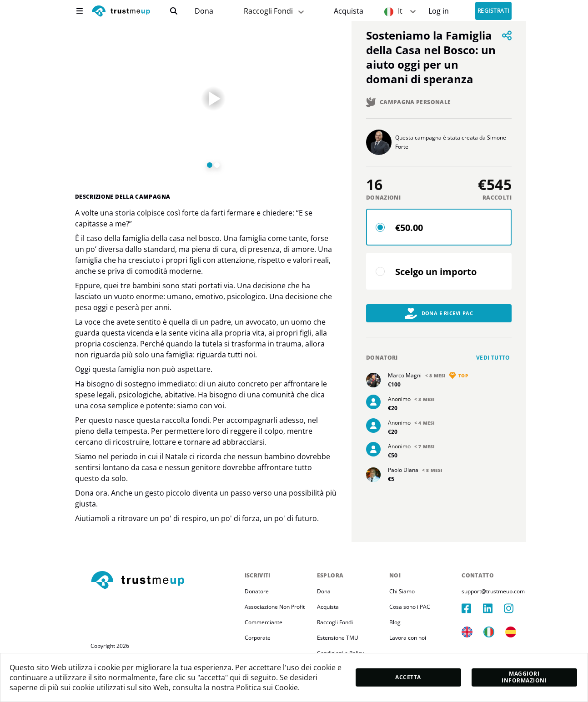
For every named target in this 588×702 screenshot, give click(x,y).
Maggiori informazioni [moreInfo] (524, 677)
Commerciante (264, 622)
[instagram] (514, 608)
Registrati (493, 11)
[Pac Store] (349, 11)
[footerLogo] (164, 581)
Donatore (257, 591)
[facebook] (472, 608)
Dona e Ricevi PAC (439, 313)
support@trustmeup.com (493, 591)
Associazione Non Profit (275, 607)
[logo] (121, 12)
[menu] (80, 11)
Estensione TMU (338, 638)
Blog (395, 622)
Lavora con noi (408, 638)
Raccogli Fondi (335, 622)
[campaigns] (204, 11)
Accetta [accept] (408, 677)
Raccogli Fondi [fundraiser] (275, 11)
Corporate (258, 638)
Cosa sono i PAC (410, 607)
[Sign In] (439, 11)
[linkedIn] (493, 608)
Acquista (349, 11)
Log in (439, 11)
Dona (204, 11)
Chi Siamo (402, 591)
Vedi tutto (493, 358)
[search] (174, 11)
